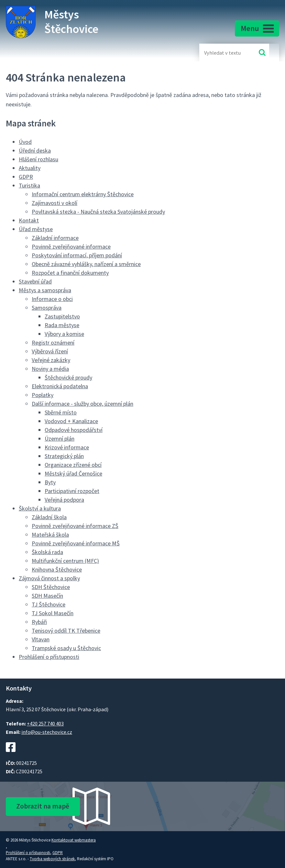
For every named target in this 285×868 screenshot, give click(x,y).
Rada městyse (62, 325)
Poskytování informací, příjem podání (77, 255)
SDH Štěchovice (51, 587)
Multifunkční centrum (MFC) (65, 561)
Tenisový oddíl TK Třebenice (66, 631)
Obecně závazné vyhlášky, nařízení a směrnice (86, 264)
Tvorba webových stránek (52, 859)
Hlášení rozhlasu (38, 159)
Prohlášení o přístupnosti (49, 657)
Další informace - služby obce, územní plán (82, 404)
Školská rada (47, 552)
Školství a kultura (40, 508)
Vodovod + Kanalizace (71, 421)
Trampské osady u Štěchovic (66, 648)
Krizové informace (67, 447)
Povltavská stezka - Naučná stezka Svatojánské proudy (98, 212)
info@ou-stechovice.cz (47, 732)
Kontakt (29, 220)
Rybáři (39, 622)
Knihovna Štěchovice (57, 569)
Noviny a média (50, 369)
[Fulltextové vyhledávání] (225, 53)
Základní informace (55, 238)
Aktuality (30, 168)
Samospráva (47, 308)
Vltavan (41, 639)
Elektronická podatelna (60, 386)
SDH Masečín (47, 596)
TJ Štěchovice (49, 604)
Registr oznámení (53, 343)
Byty (50, 482)
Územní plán (60, 439)
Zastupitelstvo (62, 316)
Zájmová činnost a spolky (49, 578)
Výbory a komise (64, 334)
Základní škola (49, 517)
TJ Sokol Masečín (53, 613)
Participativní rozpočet (72, 491)
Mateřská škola (50, 535)
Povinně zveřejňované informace (71, 246)
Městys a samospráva (45, 290)
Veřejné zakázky (51, 360)
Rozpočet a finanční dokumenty (70, 273)
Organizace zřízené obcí (73, 465)
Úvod (25, 142)
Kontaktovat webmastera (74, 840)
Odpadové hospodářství (74, 430)
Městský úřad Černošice (73, 473)
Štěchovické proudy (68, 377)
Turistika (29, 185)
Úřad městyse (36, 229)
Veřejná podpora (64, 500)
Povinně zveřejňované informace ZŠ (75, 526)
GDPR (26, 177)
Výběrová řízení (50, 351)
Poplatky (43, 395)
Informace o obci (52, 299)
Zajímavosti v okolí (55, 203)
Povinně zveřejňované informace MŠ (76, 543)
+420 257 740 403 (45, 723)
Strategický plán (64, 456)
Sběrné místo (61, 412)
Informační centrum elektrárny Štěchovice (83, 194)
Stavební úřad (35, 281)
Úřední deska (35, 150)
